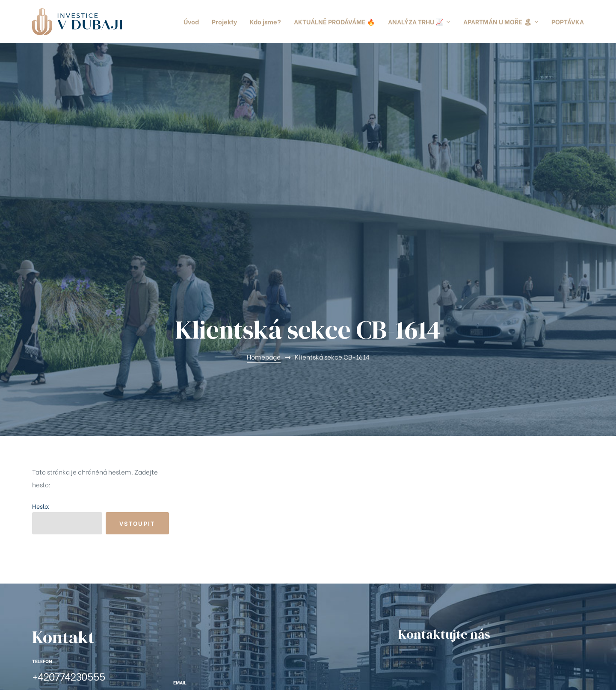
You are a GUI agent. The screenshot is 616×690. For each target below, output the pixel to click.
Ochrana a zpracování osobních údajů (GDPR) (224, 675)
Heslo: (67, 304)
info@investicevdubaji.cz (230, 483)
